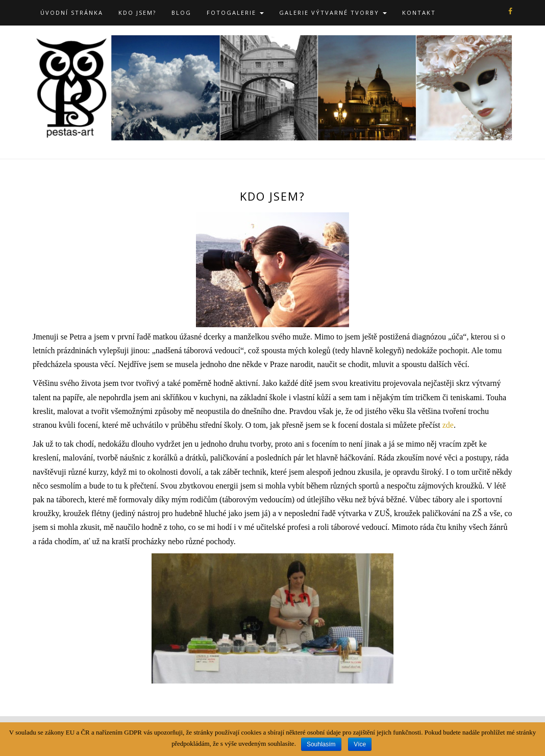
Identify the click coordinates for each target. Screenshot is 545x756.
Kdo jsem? (137, 13)
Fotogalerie (235, 13)
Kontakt (419, 13)
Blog (181, 13)
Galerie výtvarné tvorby (333, 13)
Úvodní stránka (72, 13)
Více (360, 744)
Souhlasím (321, 744)
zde (448, 425)
